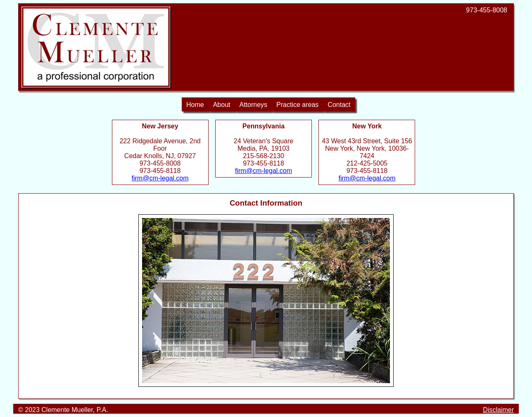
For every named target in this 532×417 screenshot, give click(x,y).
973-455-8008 (487, 10)
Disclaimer (498, 410)
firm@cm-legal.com (160, 178)
